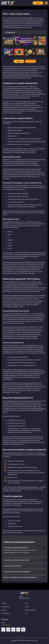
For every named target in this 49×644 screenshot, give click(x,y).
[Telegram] (3, 630)
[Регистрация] (31, 61)
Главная (4, 603)
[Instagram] (23, 630)
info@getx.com (6, 625)
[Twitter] (18, 630)
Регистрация (6, 613)
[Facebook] (8, 630)
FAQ (26, 613)
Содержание (11, 32)
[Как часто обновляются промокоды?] (24, 572)
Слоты (27, 607)
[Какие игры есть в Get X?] (24, 566)
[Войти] (19, 61)
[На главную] (25, 593)
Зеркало (4, 610)
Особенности (6, 607)
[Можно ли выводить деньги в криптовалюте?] (24, 577)
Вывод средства (30, 610)
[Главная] (8, 3)
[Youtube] (13, 630)
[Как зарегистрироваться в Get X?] (24, 548)
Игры (27, 603)
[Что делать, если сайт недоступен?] (24, 560)
